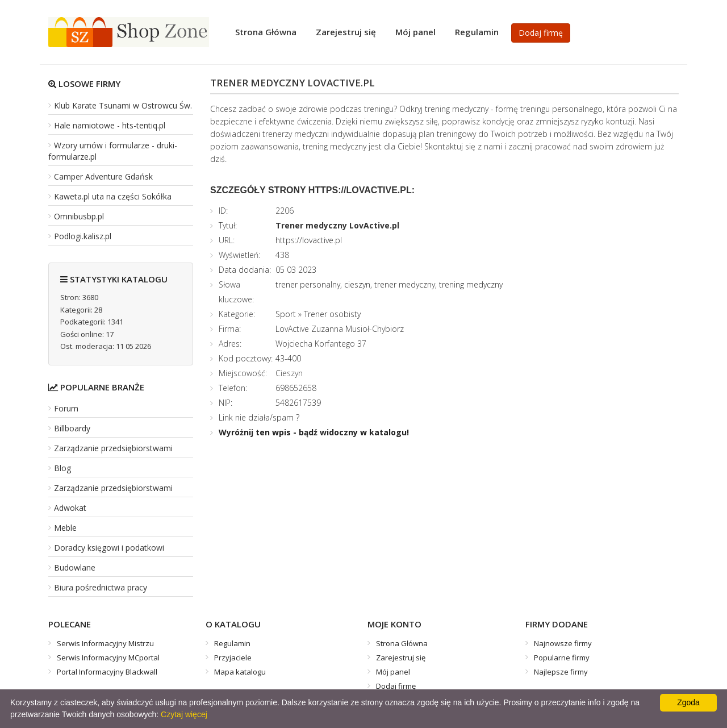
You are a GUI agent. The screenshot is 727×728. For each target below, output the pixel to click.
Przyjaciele (233, 658)
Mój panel (415, 32)
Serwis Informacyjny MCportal (108, 658)
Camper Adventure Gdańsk (103, 176)
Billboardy (72, 428)
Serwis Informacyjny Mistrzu (105, 643)
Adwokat (70, 508)
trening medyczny (471, 284)
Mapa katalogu (240, 672)
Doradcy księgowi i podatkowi (109, 548)
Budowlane (75, 567)
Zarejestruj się (346, 32)
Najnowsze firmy (563, 643)
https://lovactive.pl (309, 240)
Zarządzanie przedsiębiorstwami (113, 448)
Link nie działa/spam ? (259, 417)
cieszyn (357, 284)
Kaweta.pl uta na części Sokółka (113, 196)
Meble (65, 528)
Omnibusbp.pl (79, 216)
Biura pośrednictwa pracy (101, 587)
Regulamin (477, 32)
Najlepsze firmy (561, 672)
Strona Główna (266, 32)
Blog (62, 468)
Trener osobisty (332, 314)
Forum (66, 408)
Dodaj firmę (541, 33)
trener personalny (308, 284)
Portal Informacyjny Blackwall (107, 672)
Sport (286, 314)
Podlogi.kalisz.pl (83, 236)
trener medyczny (405, 284)
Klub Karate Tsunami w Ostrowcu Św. (123, 105)
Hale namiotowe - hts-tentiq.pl (110, 125)
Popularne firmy (562, 658)
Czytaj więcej (184, 714)
